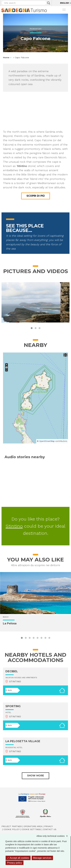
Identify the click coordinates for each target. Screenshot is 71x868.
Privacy (48, 826)
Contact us (50, 829)
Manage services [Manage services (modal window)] (42, 858)
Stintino (14, 526)
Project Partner (12, 826)
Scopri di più (36, 196)
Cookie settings (31, 829)
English (64, 3)
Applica (49, 3)
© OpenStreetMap (46, 441)
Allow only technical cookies (54, 836)
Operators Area (33, 826)
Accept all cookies (18, 858)
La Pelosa (10, 624)
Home (6, 57)
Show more (35, 776)
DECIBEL (12, 671)
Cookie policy (12, 829)
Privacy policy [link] (15, 863)
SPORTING (13, 706)
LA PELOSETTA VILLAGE (23, 741)
